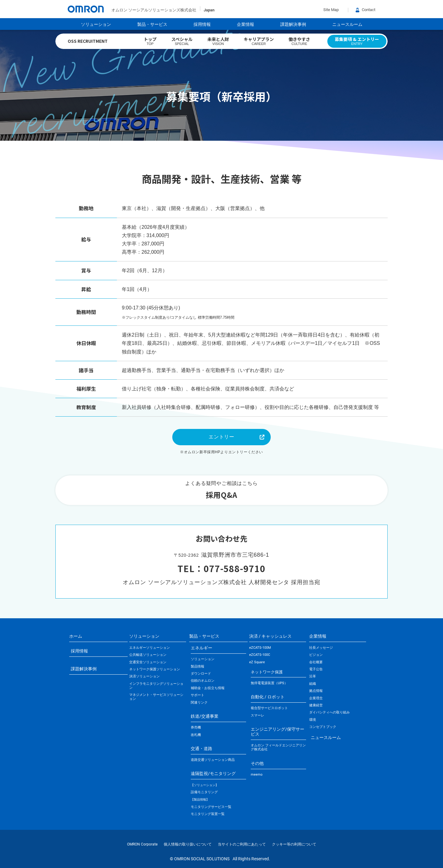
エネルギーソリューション (150, 648)
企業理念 (316, 698)
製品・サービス (152, 24)
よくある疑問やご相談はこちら (221, 491)
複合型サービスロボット (269, 708)
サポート (198, 695)
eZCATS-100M (260, 648)
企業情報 (245, 24)
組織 (313, 684)
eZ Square (257, 662)
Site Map (331, 10)
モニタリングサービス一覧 (211, 807)
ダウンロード (201, 674)
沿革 (313, 676)
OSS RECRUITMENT (88, 41)
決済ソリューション (144, 676)
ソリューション (96, 24)
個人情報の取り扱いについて (188, 844)
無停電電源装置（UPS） (269, 683)
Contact (365, 10)
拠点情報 (316, 691)
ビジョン (316, 655)
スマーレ (257, 715)
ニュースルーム (347, 24)
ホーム (76, 636)
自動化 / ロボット (268, 697)
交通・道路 (202, 749)
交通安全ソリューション (148, 662)
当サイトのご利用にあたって (242, 844)
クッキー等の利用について (294, 844)
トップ (150, 41)
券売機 (196, 727)
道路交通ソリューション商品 (213, 760)
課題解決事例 (293, 24)
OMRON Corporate (142, 844)
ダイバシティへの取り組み (329, 712)
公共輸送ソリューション (148, 655)
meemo (257, 775)
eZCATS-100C (260, 655)
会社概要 (316, 662)
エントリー (221, 437)
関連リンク (199, 702)
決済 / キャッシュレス (270, 636)
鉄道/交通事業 (205, 716)
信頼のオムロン (203, 681)
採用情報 (202, 24)
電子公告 (316, 669)
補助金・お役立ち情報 (208, 688)
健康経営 (316, 705)
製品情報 (198, 666)
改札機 (196, 735)
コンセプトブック (323, 727)
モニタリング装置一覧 (208, 814)
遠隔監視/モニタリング (213, 773)
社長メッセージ (321, 648)
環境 (313, 720)
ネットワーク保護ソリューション (155, 669)
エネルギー (202, 648)
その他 (257, 763)
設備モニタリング (204, 792)
